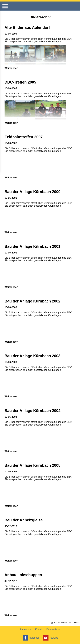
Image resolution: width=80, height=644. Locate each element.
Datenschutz (53, 629)
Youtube (50, 638)
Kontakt (39, 629)
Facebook (31, 638)
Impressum (26, 629)
